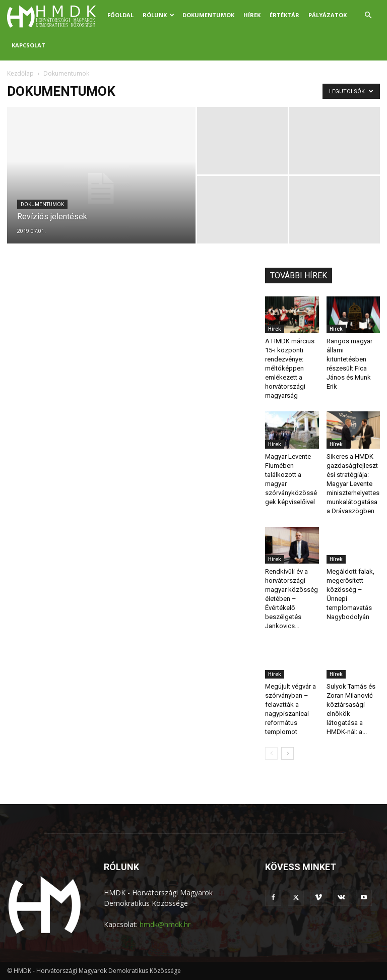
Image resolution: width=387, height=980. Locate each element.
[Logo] (55, 15)
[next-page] (287, 753)
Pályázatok (328, 15)
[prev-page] (271, 753)
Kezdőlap (20, 73)
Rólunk (158, 15)
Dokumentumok (208, 15)
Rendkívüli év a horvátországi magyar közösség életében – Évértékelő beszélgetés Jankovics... (292, 599)
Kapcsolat (28, 45)
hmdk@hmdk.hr (165, 924)
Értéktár (284, 15)
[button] (368, 15)
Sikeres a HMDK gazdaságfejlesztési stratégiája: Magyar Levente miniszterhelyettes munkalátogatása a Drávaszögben (353, 484)
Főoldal (120, 15)
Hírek (252, 15)
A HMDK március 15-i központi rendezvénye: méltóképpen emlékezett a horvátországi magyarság (290, 368)
